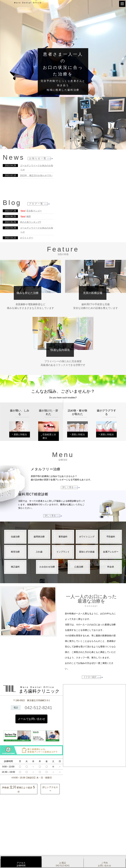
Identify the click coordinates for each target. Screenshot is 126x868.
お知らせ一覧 (38, 158)
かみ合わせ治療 (47, 567)
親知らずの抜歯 (87, 552)
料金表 (111, 567)
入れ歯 (39, 552)
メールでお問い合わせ (31, 719)
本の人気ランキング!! (31, 222)
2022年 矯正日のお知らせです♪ (36, 175)
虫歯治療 (15, 537)
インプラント (63, 552)
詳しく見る (68, 487)
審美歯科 (63, 537)
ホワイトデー (27, 238)
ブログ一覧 (36, 204)
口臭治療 (79, 567)
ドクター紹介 (90, 677)
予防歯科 (111, 537)
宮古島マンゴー (31, 211)
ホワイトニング (87, 537)
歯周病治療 (39, 537)
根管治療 (15, 552)
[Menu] (122, 4)
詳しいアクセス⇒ (50, 789)
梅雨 (26, 216)
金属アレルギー (111, 552)
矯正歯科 (15, 567)
